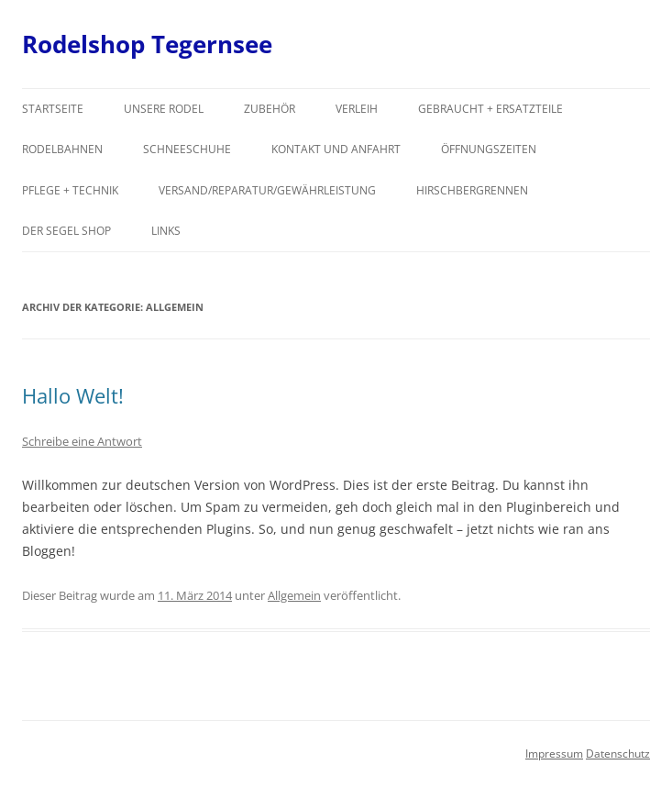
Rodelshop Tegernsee (147, 44)
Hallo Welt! (73, 395)
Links (166, 231)
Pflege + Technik (70, 190)
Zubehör (270, 109)
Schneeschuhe (187, 149)
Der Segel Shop (66, 231)
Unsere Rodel (164, 109)
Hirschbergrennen (472, 190)
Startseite (53, 109)
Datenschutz (618, 754)
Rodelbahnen (62, 149)
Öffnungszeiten (489, 149)
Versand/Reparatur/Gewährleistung (267, 190)
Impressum (554, 754)
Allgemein (294, 595)
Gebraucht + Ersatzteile (490, 109)
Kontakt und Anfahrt (336, 149)
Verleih (357, 109)
